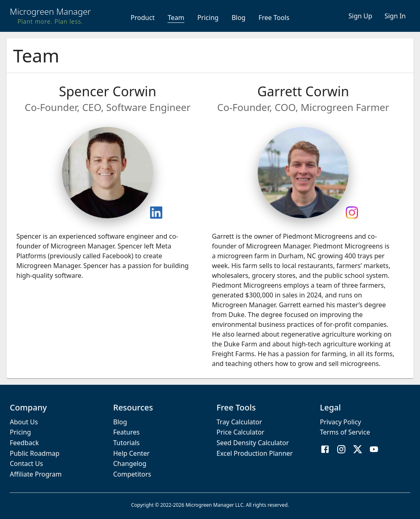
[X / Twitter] (358, 450)
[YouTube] (374, 450)
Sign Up (360, 16)
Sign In (395, 16)
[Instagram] (341, 450)
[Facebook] (325, 450)
